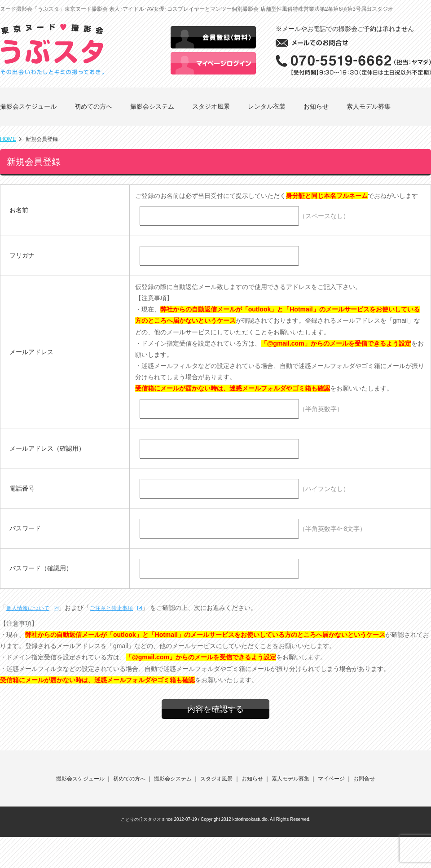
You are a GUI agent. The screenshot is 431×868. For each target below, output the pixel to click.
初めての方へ (93, 106)
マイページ (331, 779)
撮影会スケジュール (28, 106)
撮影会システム (152, 106)
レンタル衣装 (267, 106)
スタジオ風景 (211, 106)
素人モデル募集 (369, 106)
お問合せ (364, 779)
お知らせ (316, 106)
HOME (8, 139)
